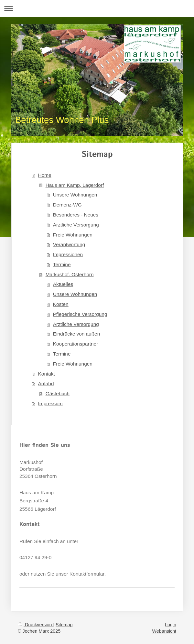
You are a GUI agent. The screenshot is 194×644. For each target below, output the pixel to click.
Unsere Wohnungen (75, 195)
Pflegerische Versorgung (80, 314)
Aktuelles (63, 284)
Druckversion (35, 625)
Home (45, 175)
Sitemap (64, 625)
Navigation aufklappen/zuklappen (97, 9)
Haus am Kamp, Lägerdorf (75, 185)
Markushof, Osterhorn (70, 274)
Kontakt (47, 374)
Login (171, 625)
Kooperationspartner (75, 344)
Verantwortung (69, 244)
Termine (62, 264)
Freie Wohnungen (73, 235)
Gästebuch (58, 393)
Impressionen (68, 254)
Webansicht (164, 631)
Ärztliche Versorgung (76, 225)
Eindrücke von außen (76, 334)
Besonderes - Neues (76, 215)
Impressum (50, 403)
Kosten (61, 304)
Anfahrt (46, 383)
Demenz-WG (67, 205)
